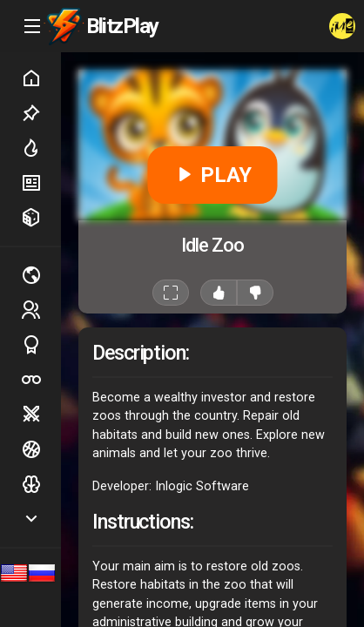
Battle (41, 415)
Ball (41, 449)
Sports (41, 345)
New (41, 183)
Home (41, 78)
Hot (41, 148)
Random (41, 218)
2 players (41, 310)
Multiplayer (41, 275)
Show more (41, 519)
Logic (41, 484)
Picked (41, 113)
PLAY (213, 175)
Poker (41, 380)
